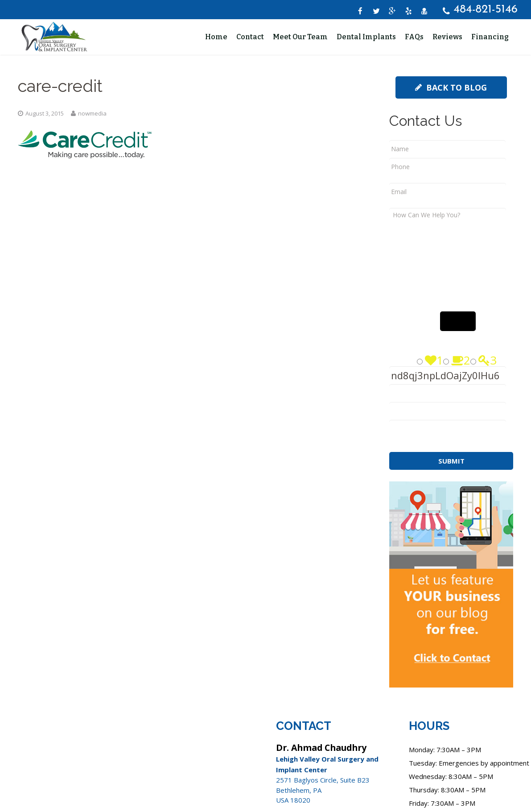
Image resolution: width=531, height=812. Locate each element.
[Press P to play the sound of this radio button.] (420, 371)
